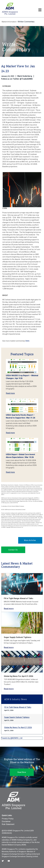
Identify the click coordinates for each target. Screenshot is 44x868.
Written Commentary (26, 22)
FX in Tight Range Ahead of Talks (19, 598)
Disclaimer (6, 821)
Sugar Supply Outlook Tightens (18, 637)
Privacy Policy (8, 819)
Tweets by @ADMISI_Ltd (12, 738)
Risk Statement (8, 824)
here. (28, 341)
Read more (10, 393)
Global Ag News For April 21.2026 (18, 676)
